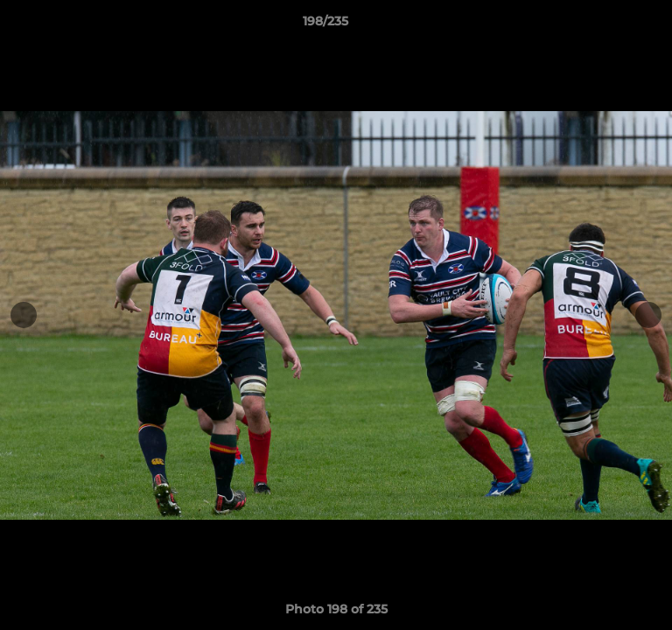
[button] (609, 25)
